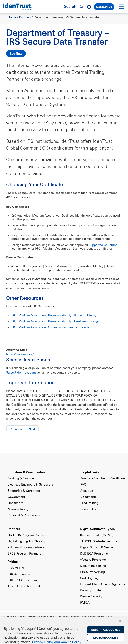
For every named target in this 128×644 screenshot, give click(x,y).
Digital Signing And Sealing (27, 541)
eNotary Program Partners (26, 547)
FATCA (85, 602)
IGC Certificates (19, 574)
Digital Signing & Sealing (97, 547)
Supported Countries (103, 245)
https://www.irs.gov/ (20, 354)
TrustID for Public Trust (24, 586)
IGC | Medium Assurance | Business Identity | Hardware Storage (55, 321)
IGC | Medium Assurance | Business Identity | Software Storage (54, 315)
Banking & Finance (21, 478)
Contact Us (104, 7)
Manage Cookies (106, 637)
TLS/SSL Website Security (99, 541)
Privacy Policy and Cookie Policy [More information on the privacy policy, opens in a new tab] (57, 642)
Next (32, 429)
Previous (16, 429)
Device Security (91, 596)
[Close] (120, 621)
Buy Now (16, 53)
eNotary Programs (93, 559)
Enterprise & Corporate (24, 490)
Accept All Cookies (106, 630)
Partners (25, 17)
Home (12, 17)
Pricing (13, 561)
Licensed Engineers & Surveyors (30, 484)
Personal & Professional (24, 515)
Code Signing (89, 578)
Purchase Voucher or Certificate (103, 478)
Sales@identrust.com (21, 372)
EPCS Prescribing (92, 572)
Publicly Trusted (91, 590)
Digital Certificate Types (97, 529)
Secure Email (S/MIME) (97, 535)
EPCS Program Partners (24, 553)
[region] (64, 630)
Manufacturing (18, 509)
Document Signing (93, 566)
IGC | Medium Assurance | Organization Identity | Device (50, 327)
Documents (88, 497)
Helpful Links (90, 472)
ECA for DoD (17, 568)
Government (16, 497)
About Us (87, 490)
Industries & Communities (26, 472)
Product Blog (89, 503)
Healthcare (15, 503)
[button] (122, 7)
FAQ (83, 484)
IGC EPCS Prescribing (23, 580)
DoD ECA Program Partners (27, 535)
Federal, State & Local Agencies (103, 584)
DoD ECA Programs (94, 553)
